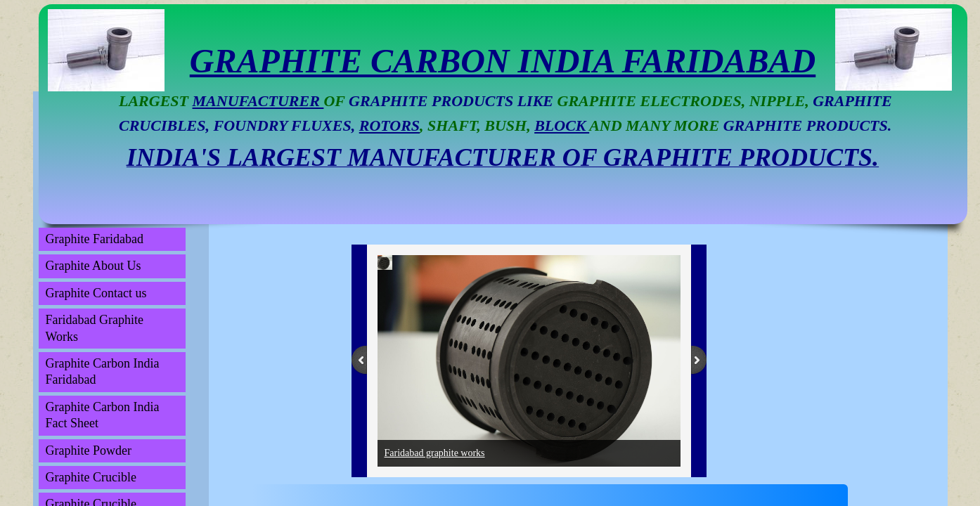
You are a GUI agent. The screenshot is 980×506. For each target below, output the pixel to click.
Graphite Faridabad (95, 239)
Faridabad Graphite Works (95, 328)
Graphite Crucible (91, 477)
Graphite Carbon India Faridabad (103, 371)
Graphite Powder (89, 450)
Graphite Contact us (96, 293)
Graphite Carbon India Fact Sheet (103, 415)
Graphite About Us (94, 266)
